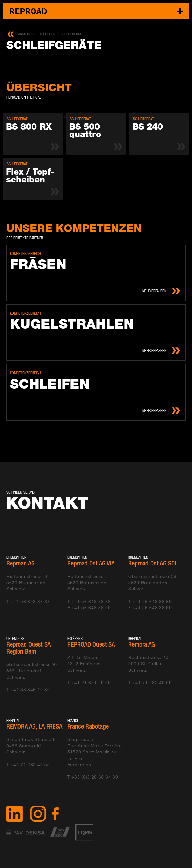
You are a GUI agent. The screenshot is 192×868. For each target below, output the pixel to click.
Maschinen (26, 34)
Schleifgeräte (72, 34)
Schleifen (48, 34)
